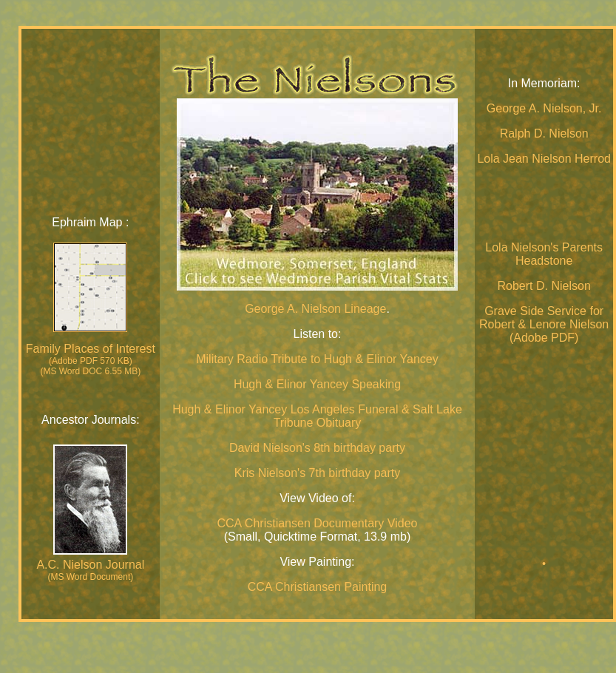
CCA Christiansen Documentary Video (318, 523)
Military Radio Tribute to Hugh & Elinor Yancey (317, 359)
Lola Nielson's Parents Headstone (544, 254)
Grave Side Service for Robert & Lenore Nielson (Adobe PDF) (544, 324)
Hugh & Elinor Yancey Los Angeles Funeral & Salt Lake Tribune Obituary (317, 416)
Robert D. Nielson (544, 286)
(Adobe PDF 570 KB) (91, 361)
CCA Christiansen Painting (318, 587)
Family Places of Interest (91, 349)
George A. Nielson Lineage (315, 309)
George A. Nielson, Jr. (544, 108)
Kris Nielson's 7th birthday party (317, 473)
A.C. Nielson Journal (90, 565)
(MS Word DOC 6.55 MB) (90, 371)
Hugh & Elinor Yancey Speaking (317, 384)
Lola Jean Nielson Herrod (544, 159)
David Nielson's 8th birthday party (317, 448)
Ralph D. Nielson (544, 133)
